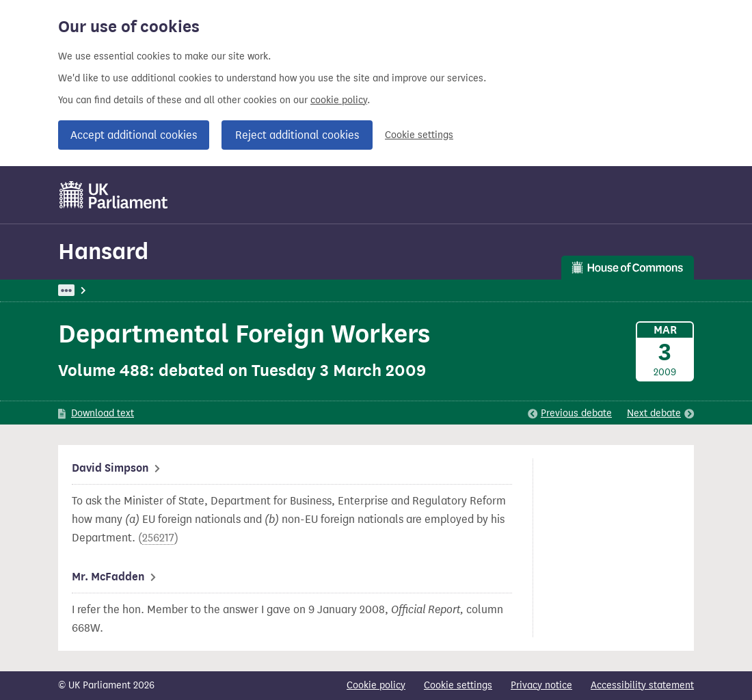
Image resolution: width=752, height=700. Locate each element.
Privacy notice (541, 685)
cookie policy (339, 100)
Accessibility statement (642, 685)
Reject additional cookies (297, 135)
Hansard (103, 251)
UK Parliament (89, 290)
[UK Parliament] (114, 195)
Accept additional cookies (134, 135)
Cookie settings (419, 135)
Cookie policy (376, 685)
